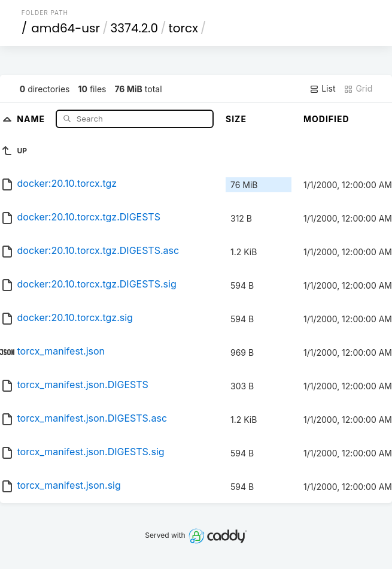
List (322, 89)
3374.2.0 (134, 28)
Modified (326, 119)
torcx (183, 28)
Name (32, 118)
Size (236, 119)
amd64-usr (66, 28)
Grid (358, 89)
